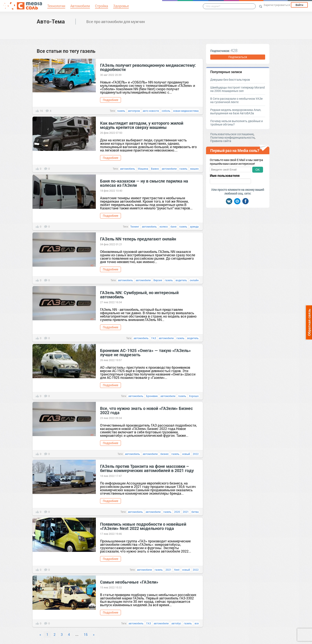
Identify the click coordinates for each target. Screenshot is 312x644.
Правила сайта (221, 141)
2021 (186, 512)
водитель (181, 280)
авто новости (151, 111)
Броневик (152, 396)
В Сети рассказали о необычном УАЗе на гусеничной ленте (236, 100)
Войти (299, 5)
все (197, 623)
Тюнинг (135, 226)
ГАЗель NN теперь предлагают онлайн (138, 239)
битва (195, 512)
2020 (177, 512)
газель (121, 111)
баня (174, 226)
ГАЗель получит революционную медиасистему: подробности (148, 67)
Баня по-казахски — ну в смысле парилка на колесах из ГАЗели (144, 183)
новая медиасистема (186, 111)
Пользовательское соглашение (232, 134)
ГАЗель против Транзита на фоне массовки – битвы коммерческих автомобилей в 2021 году (147, 468)
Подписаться (238, 57)
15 (86, 634)
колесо (164, 226)
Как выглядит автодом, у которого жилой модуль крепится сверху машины (142, 125)
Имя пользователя (225, 176)
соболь (166, 111)
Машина (143, 169)
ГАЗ (154, 338)
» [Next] (94, 634)
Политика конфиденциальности (232, 137)
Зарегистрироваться (277, 5)
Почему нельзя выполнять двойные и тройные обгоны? (237, 123)
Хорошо (194, 396)
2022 (196, 454)
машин (194, 169)
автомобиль (128, 169)
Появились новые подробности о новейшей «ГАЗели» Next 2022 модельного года (143, 526)
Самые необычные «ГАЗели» (129, 582)
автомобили (169, 169)
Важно (155, 169)
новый (186, 454)
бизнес (165, 454)
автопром (134, 111)
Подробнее (111, 100)
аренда (194, 226)
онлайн (194, 280)
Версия (158, 280)
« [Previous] (40, 634)
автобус (176, 623)
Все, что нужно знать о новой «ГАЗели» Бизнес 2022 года (146, 410)
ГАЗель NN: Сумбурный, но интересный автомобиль (139, 295)
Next (177, 570)
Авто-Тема (51, 21)
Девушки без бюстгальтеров (230, 80)
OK (258, 170)
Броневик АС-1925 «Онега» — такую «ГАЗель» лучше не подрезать (145, 352)
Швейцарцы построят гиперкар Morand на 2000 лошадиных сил (237, 89)
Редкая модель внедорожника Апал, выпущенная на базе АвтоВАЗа (236, 111)
